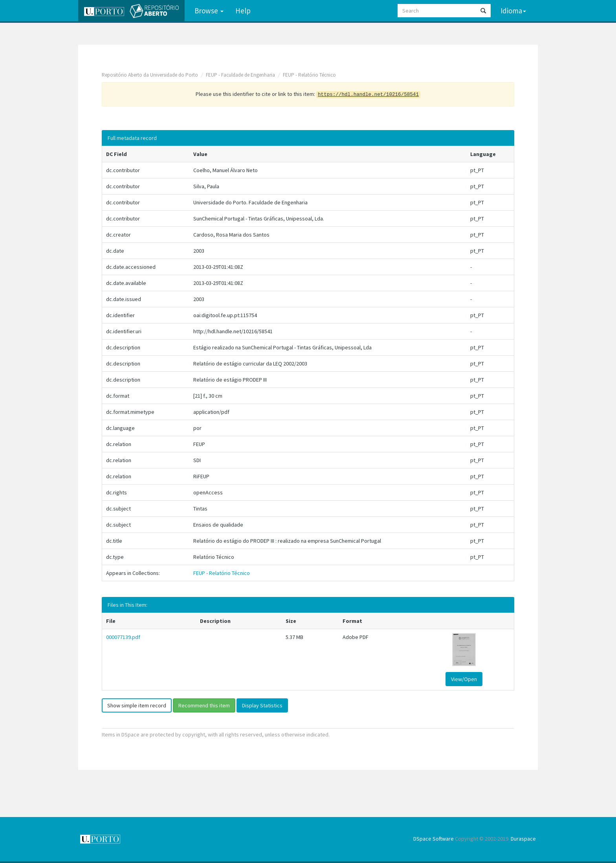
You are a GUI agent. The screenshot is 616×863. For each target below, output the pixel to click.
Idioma (513, 11)
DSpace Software (434, 839)
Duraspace (523, 839)
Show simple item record (137, 705)
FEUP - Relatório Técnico (309, 75)
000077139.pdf (123, 637)
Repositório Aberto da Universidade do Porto (150, 75)
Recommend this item (204, 705)
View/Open (464, 679)
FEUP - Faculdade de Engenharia (240, 75)
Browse (209, 11)
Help (243, 11)
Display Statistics (262, 705)
